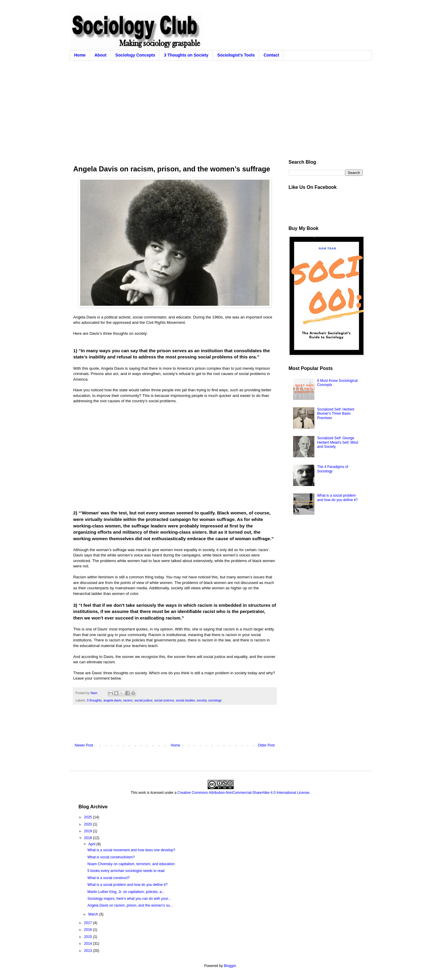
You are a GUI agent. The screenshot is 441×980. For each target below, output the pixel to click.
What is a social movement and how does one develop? (131, 850)
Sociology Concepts (135, 55)
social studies (186, 700)
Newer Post (84, 745)
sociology (215, 700)
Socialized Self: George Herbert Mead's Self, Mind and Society (337, 442)
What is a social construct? (108, 878)
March (94, 914)
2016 (88, 930)
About (100, 55)
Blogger (230, 966)
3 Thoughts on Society (186, 55)
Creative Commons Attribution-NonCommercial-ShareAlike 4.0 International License (243, 793)
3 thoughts (94, 700)
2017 (88, 923)
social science (164, 700)
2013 (88, 951)
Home (80, 55)
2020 (88, 824)
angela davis (113, 700)
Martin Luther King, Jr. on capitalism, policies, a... (126, 892)
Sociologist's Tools (236, 55)
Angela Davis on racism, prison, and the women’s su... (130, 905)
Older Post (266, 745)
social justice (143, 700)
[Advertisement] (221, 105)
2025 (88, 817)
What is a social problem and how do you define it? (337, 498)
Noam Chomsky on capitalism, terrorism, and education (131, 864)
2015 (88, 937)
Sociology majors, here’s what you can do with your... (129, 899)
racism (128, 700)
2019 (88, 831)
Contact (271, 55)
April (92, 844)
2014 (88, 944)
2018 (88, 838)
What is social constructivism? (111, 857)
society (202, 700)
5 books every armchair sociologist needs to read (126, 871)
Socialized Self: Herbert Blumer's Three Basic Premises (336, 414)
